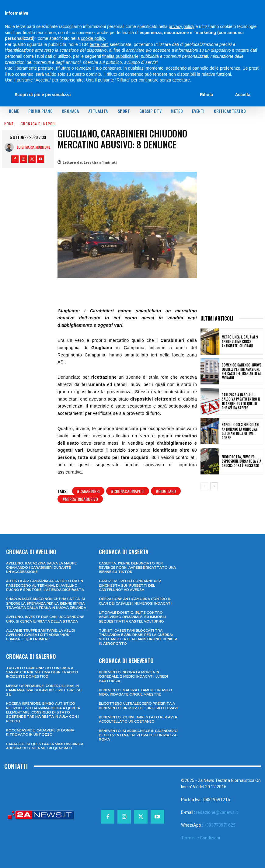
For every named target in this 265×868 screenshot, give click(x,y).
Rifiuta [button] (207, 95)
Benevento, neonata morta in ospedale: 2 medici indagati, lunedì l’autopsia (133, 677)
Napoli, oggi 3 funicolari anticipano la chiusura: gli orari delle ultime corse (241, 431)
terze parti (99, 44)
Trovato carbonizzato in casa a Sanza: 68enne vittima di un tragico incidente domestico (42, 672)
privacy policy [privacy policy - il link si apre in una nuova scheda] (182, 26)
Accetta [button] (243, 95)
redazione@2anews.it (217, 812)
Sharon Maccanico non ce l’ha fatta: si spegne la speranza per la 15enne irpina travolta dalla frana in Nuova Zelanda (46, 603)
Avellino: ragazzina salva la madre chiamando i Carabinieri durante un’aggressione (41, 568)
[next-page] (214, 486)
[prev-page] (204, 486)
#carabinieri (88, 491)
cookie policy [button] (93, 38)
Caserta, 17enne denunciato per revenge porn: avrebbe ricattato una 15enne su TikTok (137, 568)
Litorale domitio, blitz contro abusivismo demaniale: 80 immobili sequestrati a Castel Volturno (132, 617)
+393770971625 (220, 825)
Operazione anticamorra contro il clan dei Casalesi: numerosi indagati (135, 601)
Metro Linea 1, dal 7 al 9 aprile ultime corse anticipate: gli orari (240, 341)
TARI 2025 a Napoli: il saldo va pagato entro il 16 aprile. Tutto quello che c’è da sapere (241, 401)
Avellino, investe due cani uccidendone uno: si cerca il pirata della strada (45, 619)
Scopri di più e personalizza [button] (43, 95)
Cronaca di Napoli (38, 124)
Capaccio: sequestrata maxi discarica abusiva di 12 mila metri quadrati (45, 746)
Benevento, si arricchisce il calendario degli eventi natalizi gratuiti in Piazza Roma (138, 735)
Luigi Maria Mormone (33, 147)
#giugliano (166, 491)
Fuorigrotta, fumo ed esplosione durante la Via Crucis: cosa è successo (242, 461)
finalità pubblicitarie (120, 56)
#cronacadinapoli (128, 491)
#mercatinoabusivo (80, 499)
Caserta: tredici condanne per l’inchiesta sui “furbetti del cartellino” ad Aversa (130, 585)
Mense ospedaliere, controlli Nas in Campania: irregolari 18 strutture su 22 (44, 690)
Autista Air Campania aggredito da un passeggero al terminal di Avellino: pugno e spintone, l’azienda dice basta (45, 585)
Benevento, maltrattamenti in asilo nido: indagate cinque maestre (136, 692)
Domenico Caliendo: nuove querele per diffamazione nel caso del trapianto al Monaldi (242, 372)
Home (9, 124)
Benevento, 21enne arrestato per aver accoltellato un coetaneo (138, 719)
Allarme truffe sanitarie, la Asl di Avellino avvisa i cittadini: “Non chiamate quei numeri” (41, 635)
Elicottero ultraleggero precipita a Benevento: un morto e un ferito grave (139, 706)
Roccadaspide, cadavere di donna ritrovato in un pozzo (40, 732)
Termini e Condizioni (200, 838)
